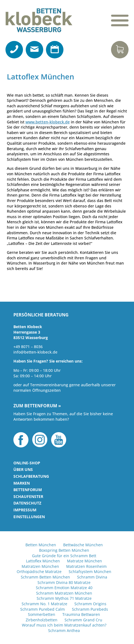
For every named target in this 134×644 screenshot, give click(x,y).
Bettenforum (28, 490)
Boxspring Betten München (64, 550)
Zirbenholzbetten (42, 620)
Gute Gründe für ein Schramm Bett (64, 556)
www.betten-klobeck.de (48, 122)
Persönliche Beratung (41, 315)
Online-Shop (27, 463)
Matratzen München (40, 566)
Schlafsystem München (90, 572)
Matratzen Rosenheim (86, 566)
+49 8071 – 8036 (28, 347)
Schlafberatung (31, 476)
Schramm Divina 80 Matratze (64, 582)
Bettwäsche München (83, 545)
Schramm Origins (90, 604)
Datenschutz (27, 503)
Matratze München (85, 561)
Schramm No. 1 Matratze (44, 604)
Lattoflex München (43, 561)
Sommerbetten (42, 614)
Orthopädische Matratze (39, 572)
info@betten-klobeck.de (35, 352)
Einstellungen (29, 517)
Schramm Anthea (64, 630)
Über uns (23, 469)
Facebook (21, 440)
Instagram (40, 440)
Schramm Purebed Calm (43, 609)
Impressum (25, 510)
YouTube (59, 440)
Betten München (41, 545)
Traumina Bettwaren (81, 614)
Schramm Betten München (45, 577)
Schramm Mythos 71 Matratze (64, 598)
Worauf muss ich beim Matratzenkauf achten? (64, 625)
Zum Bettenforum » (37, 406)
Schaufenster (28, 496)
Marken (22, 483)
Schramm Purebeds (90, 609)
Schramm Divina (92, 577)
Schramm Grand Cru (83, 620)
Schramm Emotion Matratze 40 (64, 588)
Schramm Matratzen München (64, 593)
